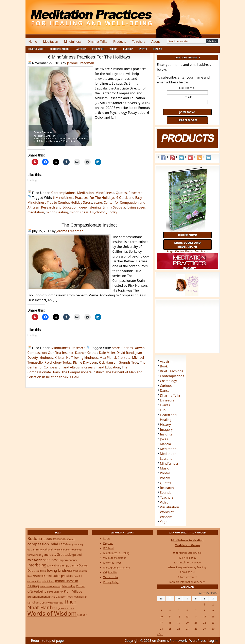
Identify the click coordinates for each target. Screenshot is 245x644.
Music (164, 468)
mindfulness (79, 212)
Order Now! (187, 235)
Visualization (170, 507)
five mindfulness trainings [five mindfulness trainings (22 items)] (68, 550)
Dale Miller (107, 353)
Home (33, 42)
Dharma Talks (97, 42)
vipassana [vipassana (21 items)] (69, 608)
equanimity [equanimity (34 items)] (35, 549)
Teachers (139, 42)
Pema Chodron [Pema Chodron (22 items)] (55, 592)
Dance (165, 391)
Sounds (166, 493)
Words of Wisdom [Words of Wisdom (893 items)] (52, 613)
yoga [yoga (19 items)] (80, 615)
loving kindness (86, 358)
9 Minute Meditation (115, 558)
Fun (163, 410)
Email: (187, 97)
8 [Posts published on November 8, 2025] (204, 610)
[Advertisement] (203, 14)
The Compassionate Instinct (89, 225)
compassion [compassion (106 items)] (38, 544)
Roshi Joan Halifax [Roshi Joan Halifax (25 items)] (77, 597)
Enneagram (169, 400)
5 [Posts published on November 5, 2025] (179, 610)
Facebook (163, 158)
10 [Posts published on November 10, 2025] (161, 617)
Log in (213, 641)
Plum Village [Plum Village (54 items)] (73, 591)
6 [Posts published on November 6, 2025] (187, 610)
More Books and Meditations (187, 245)
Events (143, 49)
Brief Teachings (172, 371)
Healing (157, 49)
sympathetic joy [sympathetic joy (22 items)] (55, 603)
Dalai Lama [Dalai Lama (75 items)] (59, 544)
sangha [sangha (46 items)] (33, 602)
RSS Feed (199, 158)
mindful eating (57, 212)
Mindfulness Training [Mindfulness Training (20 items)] (50, 586)
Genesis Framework (172, 641)
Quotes (121, 193)
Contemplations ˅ (60, 49)
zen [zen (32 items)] (85, 615)
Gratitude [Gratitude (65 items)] (64, 554)
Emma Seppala (114, 207)
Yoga (164, 522)
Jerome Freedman (81, 63)
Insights (166, 434)
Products (120, 42)
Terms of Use (111, 577)
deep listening (90, 207)
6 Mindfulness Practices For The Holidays (89, 57)
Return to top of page (47, 641)
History (165, 425)
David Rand (125, 353)
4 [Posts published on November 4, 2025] (170, 610)
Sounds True (129, 362)
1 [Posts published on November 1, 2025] (204, 604)
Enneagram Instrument (117, 568)
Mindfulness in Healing (116, 553)
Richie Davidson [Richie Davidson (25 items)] (57, 597)
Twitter (181, 158)
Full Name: (187, 88)
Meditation (51, 42)
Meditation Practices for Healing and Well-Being (72, 14)
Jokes (164, 439)
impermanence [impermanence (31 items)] (68, 560)
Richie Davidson (85, 362)
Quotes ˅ (128, 49)
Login (107, 538)
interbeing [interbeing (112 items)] (37, 565)
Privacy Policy (111, 582)
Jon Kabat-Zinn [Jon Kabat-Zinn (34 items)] (56, 565)
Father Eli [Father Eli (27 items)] (48, 550)
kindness (46, 358)
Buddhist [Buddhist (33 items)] (63, 539)
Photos (165, 473)
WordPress (198, 641)
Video (164, 502)
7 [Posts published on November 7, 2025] (196, 610)
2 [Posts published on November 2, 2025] (213, 604)
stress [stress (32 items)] (42, 602)
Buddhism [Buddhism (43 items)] (50, 539)
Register (108, 543)
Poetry (165, 478)
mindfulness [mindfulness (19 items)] (48, 581)
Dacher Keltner (86, 353)
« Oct (160, 634)
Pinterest (172, 158)
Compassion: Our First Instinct (50, 353)
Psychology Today (104, 212)
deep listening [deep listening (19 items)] (76, 545)
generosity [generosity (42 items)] (49, 555)
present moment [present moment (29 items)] (38, 597)
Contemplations (64, 193)
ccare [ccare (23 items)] (72, 539)
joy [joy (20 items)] (68, 566)
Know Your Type (112, 563)
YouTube (190, 158)
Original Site (110, 572)
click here (200, 582)
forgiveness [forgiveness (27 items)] (34, 555)
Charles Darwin (133, 348)
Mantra (165, 444)
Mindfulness (73, 42)
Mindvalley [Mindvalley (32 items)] (69, 586)
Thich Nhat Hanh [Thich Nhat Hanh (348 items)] (52, 605)
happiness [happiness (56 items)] (50, 560)
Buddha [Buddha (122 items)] (35, 538)
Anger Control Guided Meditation (188, 251)
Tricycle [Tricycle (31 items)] (58, 608)
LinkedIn (209, 158)
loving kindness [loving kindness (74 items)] (60, 570)
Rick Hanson (108, 362)
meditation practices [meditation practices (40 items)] (59, 576)
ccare (98, 202)
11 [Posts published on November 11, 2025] (170, 617)
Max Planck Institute (115, 358)
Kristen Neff (64, 358)
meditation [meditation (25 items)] (39, 576)
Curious (166, 386)
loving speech (137, 207)
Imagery (166, 429)
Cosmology (169, 381)
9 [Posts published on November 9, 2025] (213, 610)
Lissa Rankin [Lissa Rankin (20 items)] (40, 571)
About (156, 42)
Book (164, 366)
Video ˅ (113, 49)
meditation (36, 212)
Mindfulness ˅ (36, 49)
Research (98, 49)
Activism (81, 49)
